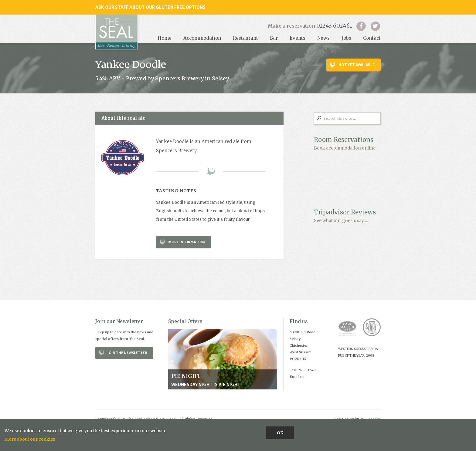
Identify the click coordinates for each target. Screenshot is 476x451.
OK (280, 433)
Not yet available (357, 65)
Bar (274, 38)
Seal (117, 32)
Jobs (346, 38)
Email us (297, 377)
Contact (372, 38)
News (323, 38)
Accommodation (202, 38)
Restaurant (245, 38)
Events (297, 38)
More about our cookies (30, 439)
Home (165, 38)
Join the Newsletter (127, 353)
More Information (187, 242)
